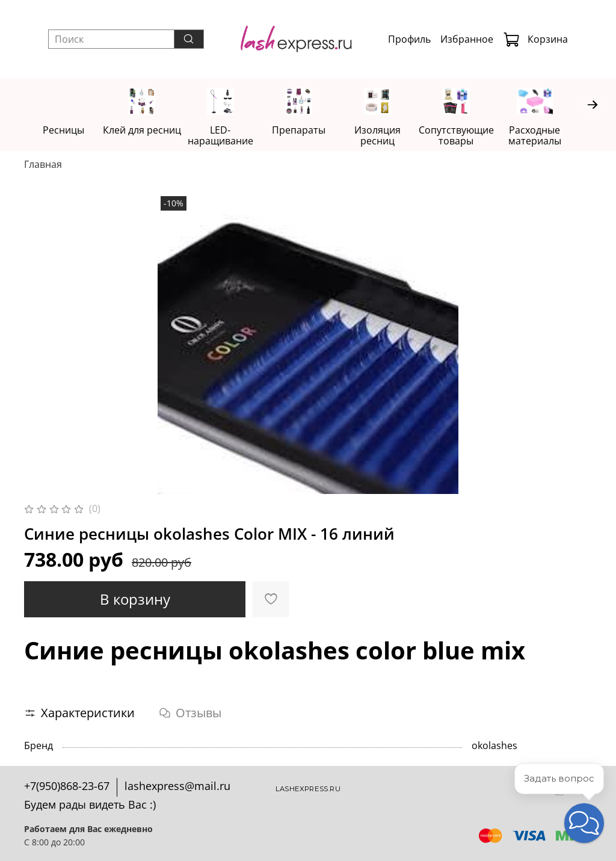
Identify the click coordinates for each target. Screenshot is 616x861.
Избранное (467, 39)
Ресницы (65, 131)
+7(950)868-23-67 (67, 786)
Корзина (535, 39)
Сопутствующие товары (470, 136)
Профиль (409, 39)
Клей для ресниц (146, 131)
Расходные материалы (551, 136)
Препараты (308, 131)
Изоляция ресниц (389, 136)
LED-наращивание (227, 136)
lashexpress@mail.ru (177, 786)
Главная (43, 165)
